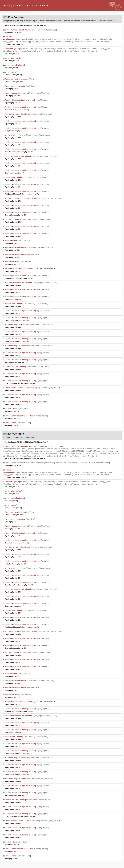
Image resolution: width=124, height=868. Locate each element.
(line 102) (13, 236)
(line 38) (13, 75)
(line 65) (16, 131)
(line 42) (14, 466)
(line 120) (12, 61)
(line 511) (12, 257)
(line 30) (13, 103)
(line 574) (12, 243)
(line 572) (12, 96)
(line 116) (12, 418)
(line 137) (12, 54)
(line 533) (12, 250)
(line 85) (11, 68)
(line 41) (17, 110)
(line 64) (14, 173)
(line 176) (12, 264)
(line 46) (20, 383)
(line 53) (13, 124)
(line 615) (12, 89)
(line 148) (13, 117)
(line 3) (26, 25)
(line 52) (12, 426)
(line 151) (12, 411)
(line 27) (16, 362)
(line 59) (16, 44)
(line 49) (19, 152)
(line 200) (14, 82)
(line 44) (14, 32)
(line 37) (22, 194)
